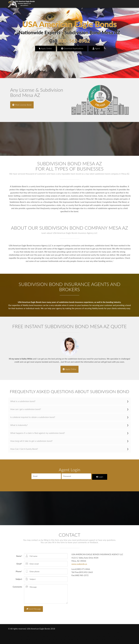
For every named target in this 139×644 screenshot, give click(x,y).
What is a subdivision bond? (23, 401)
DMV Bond (13, 634)
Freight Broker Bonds (49, 634)
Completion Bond (55, 631)
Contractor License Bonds (75, 631)
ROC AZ (85, 637)
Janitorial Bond (80, 634)
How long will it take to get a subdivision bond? (31, 441)
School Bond (95, 637)
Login (100, 476)
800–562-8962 (74, 41)
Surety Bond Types (53, 4)
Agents (81, 4)
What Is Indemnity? (19, 425)
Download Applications (72, 48)
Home (41, 4)
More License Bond (22, 104)
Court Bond (93, 631)
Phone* (19, 570)
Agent (96, 48)
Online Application (114, 4)
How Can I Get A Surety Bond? (24, 448)
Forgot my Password (69, 483)
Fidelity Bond (25, 634)
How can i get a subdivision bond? (26, 409)
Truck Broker (31, 640)
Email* (19, 562)
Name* (19, 555)
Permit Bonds (38, 637)
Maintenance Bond (110, 634)
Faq (75, 4)
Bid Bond (34, 631)
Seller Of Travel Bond (111, 637)
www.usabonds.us (79, 563)
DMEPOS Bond (122, 631)
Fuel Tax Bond (66, 634)
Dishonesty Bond (107, 631)
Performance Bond (22, 637)
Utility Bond (44, 640)
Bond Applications (95, 4)
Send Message (33, 607)
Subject (19, 578)
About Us (68, 4)
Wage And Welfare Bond (61, 640)
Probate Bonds (51, 637)
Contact (128, 4)
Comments (17, 585)
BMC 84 (43, 631)
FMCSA (35, 634)
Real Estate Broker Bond (69, 637)
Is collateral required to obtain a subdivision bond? (33, 417)
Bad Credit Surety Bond (18, 631)
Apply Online (46, 48)
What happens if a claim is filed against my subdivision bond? (38, 433)
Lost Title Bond (94, 634)
